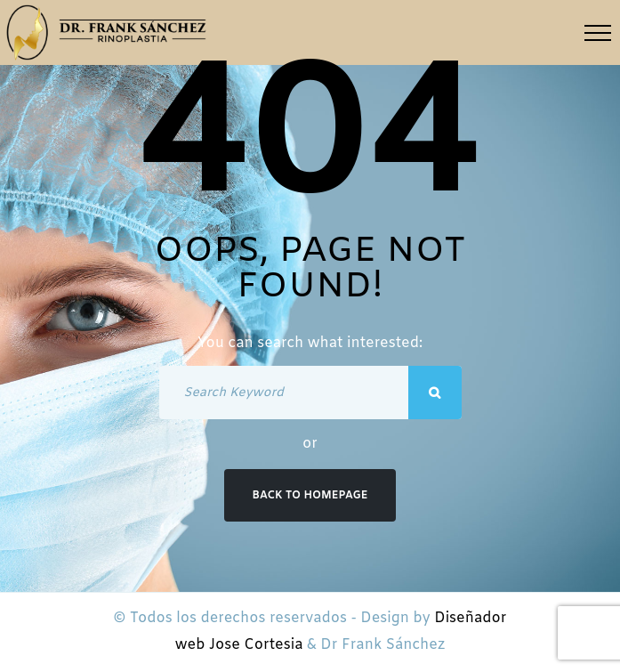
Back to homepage (310, 496)
